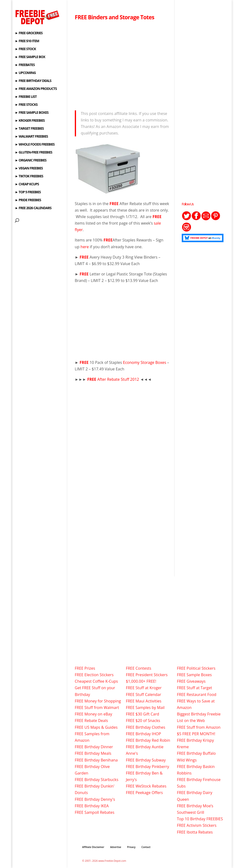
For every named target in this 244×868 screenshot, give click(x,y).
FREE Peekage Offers (144, 793)
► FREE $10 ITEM (27, 41)
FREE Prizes (85, 668)
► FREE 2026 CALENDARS (33, 208)
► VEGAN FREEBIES (29, 168)
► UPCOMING (25, 73)
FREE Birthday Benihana (96, 760)
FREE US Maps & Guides (96, 727)
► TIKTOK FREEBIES (29, 176)
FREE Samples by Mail (145, 708)
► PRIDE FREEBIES (28, 200)
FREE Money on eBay (94, 714)
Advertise (116, 847)
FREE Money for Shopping (98, 701)
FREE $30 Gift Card (142, 714)
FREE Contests (138, 668)
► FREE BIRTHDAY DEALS (33, 81)
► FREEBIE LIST (26, 97)
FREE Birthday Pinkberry (147, 767)
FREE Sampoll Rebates (95, 812)
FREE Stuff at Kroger (144, 688)
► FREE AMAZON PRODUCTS (36, 89)
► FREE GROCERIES (29, 33)
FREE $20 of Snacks (143, 721)
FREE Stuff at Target (195, 688)
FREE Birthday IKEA (92, 806)
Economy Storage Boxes (145, 362)
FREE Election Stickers (94, 675)
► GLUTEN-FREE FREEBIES (34, 153)
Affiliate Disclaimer (93, 847)
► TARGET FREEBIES (29, 129)
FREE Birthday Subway (146, 760)
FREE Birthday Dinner (94, 747)
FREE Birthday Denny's (95, 799)
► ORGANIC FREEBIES (31, 160)
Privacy (131, 847)
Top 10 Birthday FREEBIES (200, 819)
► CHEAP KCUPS (27, 184)
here (85, 247)
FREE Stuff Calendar (143, 694)
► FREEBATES (25, 65)
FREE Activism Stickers (197, 825)
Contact (146, 847)
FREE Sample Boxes (194, 675)
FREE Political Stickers (196, 668)
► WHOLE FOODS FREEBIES (35, 145)
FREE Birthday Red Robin (148, 740)
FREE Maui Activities (143, 701)
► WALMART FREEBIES (31, 137)
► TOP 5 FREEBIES (28, 192)
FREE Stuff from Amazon (199, 727)
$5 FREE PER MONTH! (196, 734)
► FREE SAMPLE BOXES (32, 113)
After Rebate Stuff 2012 (114, 379)
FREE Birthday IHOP (143, 734)
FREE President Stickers (147, 675)
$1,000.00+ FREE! (141, 681)
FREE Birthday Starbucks (97, 780)
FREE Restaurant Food (197, 694)
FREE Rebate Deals (91, 721)
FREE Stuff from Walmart (97, 708)
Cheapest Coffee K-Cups (96, 681)
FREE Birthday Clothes (145, 727)
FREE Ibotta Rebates (195, 832)
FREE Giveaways (191, 681)
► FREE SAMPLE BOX (30, 57)
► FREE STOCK (25, 49)
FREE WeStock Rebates (146, 786)
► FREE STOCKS (26, 105)
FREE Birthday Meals (93, 753)
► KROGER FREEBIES (30, 121)
